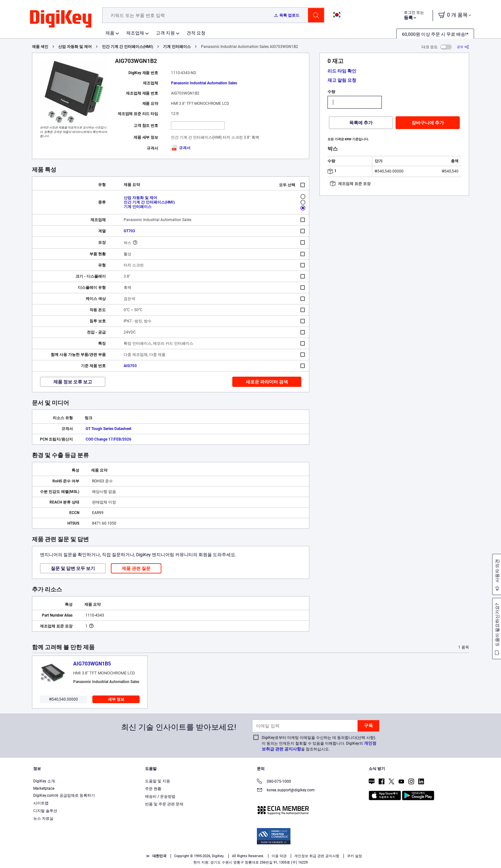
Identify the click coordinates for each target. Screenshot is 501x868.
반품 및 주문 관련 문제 (164, 804)
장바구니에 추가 (428, 123)
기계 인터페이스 (177, 47)
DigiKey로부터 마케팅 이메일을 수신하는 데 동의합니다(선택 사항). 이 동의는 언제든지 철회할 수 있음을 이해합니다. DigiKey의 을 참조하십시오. (319, 743)
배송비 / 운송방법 (160, 796)
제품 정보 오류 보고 (73, 382)
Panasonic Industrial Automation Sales (204, 83)
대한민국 (156, 856)
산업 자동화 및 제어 (75, 47)
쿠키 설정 (355, 856)
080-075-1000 (274, 782)
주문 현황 (153, 789)
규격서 (181, 148)
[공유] (463, 47)
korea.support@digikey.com (286, 791)
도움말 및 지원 (158, 781)
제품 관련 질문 (136, 568)
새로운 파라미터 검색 (267, 382)
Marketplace (44, 788)
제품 (110, 33)
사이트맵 (41, 803)
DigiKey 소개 (44, 781)
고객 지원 (165, 33)
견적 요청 (196, 33)
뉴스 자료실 (43, 818)
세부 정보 (116, 699)
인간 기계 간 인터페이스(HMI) (127, 47)
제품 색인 (40, 47)
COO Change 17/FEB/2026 (108, 439)
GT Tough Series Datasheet (108, 429)
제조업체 (135, 33)
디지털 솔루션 (45, 811)
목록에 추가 (361, 123)
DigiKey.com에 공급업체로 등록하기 (64, 795)
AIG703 (130, 366)
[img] (61, 19)
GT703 (129, 231)
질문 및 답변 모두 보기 (73, 568)
